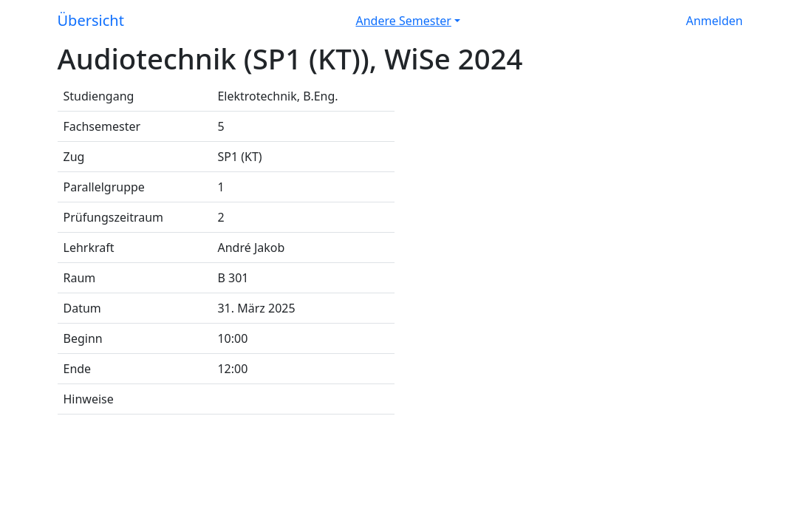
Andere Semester (404, 21)
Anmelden (715, 21)
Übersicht (91, 20)
